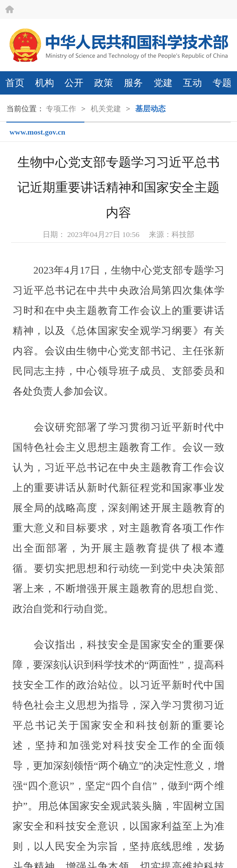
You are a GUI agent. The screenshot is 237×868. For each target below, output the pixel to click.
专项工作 (61, 109)
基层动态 (150, 109)
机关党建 (106, 109)
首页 (15, 83)
